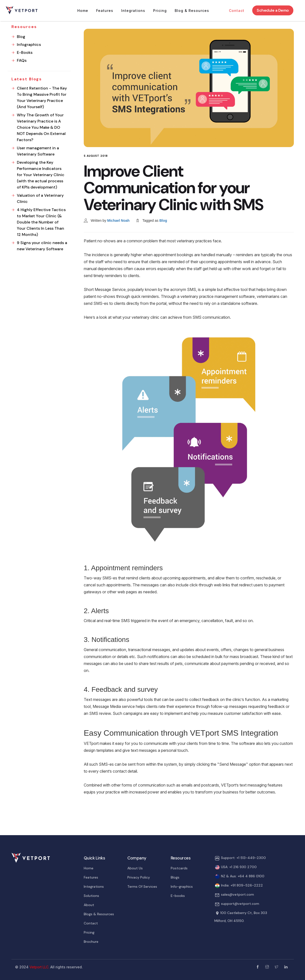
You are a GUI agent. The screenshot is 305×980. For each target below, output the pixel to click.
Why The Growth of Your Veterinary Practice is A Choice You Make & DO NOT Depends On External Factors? (41, 127)
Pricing (160, 11)
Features (105, 11)
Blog (163, 221)
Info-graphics (182, 886)
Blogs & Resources (99, 914)
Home (83, 11)
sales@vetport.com (237, 894)
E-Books (25, 52)
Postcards (179, 868)
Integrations (133, 11)
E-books (178, 896)
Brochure (91, 942)
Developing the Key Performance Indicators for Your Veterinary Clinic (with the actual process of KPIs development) (41, 175)
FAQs (22, 60)
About (89, 905)
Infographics (29, 45)
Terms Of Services (142, 886)
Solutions (91, 896)
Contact (237, 11)
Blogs (175, 877)
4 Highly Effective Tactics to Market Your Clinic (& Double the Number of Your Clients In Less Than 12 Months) (41, 222)
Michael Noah (118, 221)
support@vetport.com (240, 904)
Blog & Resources (192, 11)
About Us (135, 868)
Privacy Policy (139, 877)
